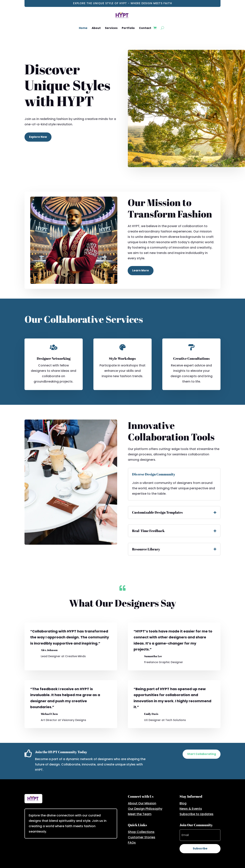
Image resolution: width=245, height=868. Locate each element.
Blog (183, 803)
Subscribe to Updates (196, 814)
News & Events (191, 809)
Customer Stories (142, 837)
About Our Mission (142, 803)
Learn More (141, 270)
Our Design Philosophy (145, 809)
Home (83, 28)
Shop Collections (141, 832)
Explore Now (38, 137)
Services (111, 28)
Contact (145, 28)
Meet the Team (140, 814)
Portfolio (128, 28)
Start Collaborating (202, 754)
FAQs (132, 843)
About (96, 28)
